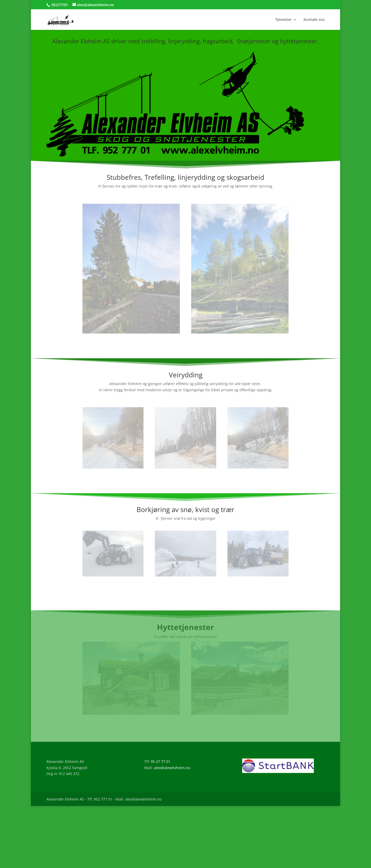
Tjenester (283, 20)
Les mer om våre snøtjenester (185, 597)
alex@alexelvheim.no (172, 768)
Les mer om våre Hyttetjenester (185, 728)
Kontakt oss (314, 20)
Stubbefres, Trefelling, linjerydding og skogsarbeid (185, 177)
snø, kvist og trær (207, 509)
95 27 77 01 (161, 761)
